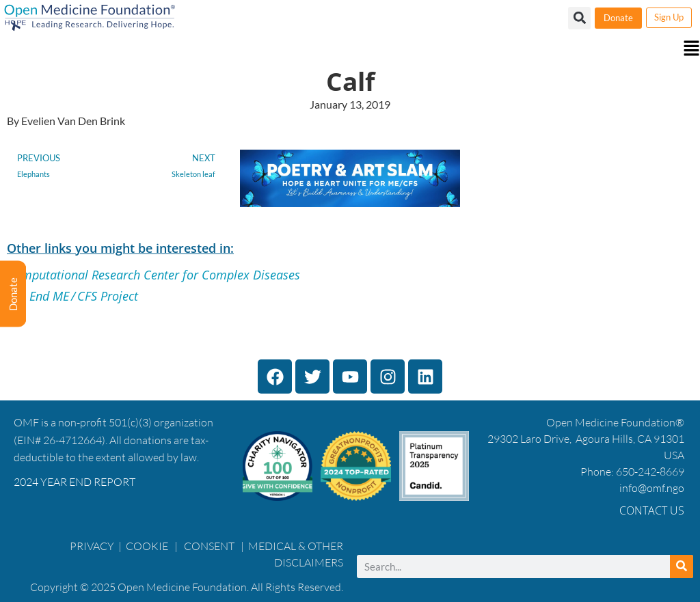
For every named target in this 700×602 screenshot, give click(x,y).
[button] (350, 50)
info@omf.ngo (652, 488)
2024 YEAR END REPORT (75, 482)
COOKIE (148, 546)
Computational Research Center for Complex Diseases (153, 275)
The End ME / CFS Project (72, 296)
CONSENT (209, 546)
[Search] (682, 566)
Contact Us (652, 510)
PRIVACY (92, 546)
